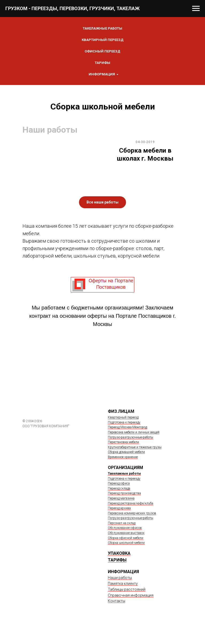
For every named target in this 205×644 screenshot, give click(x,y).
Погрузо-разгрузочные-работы (131, 437)
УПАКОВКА (119, 553)
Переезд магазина (121, 498)
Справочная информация (131, 595)
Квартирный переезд (123, 417)
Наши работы (120, 578)
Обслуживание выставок (126, 533)
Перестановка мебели (123, 442)
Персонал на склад (122, 523)
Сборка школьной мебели (126, 543)
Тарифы (102, 63)
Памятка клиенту (123, 584)
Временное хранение (123, 457)
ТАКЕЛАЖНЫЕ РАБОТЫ (102, 28)
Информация (102, 74)
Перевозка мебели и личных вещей (134, 432)
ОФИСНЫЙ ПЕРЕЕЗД (102, 51)
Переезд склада (119, 488)
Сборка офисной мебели (126, 538)
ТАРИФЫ (117, 560)
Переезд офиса (119, 483)
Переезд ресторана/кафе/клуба (131, 503)
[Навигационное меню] (196, 9)
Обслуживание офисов (125, 528)
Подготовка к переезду (124, 422)
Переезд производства (124, 493)
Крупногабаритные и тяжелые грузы (135, 447)
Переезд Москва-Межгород (127, 427)
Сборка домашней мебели (126, 452)
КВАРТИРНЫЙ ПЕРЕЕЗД (103, 40)
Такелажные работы (124, 474)
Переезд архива (119, 508)
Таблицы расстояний (127, 589)
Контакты (117, 601)
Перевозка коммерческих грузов (132, 513)
